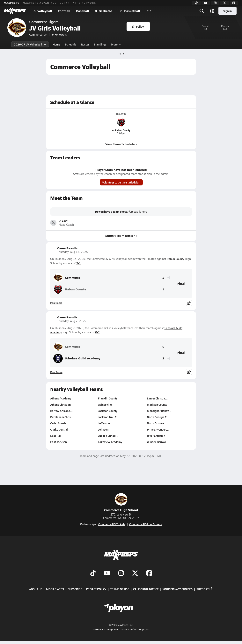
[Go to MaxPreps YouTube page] (107, 573)
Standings (100, 44)
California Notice (146, 589)
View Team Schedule (121, 144)
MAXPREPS (12, 3)
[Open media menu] (212, 11)
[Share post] (189, 303)
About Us (36, 589)
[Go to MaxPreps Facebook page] (149, 573)
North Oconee (155, 423)
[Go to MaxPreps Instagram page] (121, 573)
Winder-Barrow (156, 442)
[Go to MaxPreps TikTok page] (93, 573)
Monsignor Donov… (159, 411)
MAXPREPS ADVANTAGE (40, 3)
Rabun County (176, 259)
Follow (138, 26)
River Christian (156, 436)
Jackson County (108, 411)
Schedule (71, 44)
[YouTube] (206, 3)
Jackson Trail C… (108, 417)
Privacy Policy (96, 589)
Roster (85, 44)
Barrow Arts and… (61, 411)
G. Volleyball (43, 11)
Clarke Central (59, 429)
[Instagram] (215, 3)
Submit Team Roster (121, 235)
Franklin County (108, 398)
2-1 (79, 263)
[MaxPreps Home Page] (120, 54)
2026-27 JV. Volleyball (30, 44)
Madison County (157, 405)
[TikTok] (196, 3)
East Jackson (59, 442)
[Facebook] (234, 3)
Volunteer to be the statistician (121, 183)
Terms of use (120, 589)
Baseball (83, 11)
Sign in (227, 11)
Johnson (103, 429)
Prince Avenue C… (158, 429)
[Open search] (202, 11)
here (144, 212)
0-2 (97, 332)
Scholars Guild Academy (77, 358)
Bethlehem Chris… (62, 417)
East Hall (56, 436)
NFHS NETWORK (84, 3)
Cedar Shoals (58, 423)
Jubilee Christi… (108, 436)
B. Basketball (105, 11)
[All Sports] (149, 11)
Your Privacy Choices (178, 589)
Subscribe (75, 589)
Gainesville (105, 405)
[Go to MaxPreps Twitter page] (135, 573)
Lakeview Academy (110, 442)
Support (205, 589)
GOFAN (65, 3)
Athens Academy (61, 398)
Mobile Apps (55, 589)
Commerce (67, 278)
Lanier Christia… (157, 398)
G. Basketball (130, 11)
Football (64, 11)
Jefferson (104, 423)
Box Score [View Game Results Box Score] (56, 303)
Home (56, 44)
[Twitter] (224, 3)
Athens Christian (60, 405)
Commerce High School (121, 503)
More (115, 44)
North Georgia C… (158, 417)
